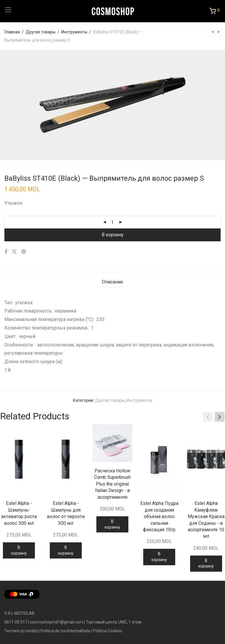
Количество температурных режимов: (48, 328)
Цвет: (12, 336)
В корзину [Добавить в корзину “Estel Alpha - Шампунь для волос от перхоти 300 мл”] (66, 550)
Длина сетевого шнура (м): (35, 362)
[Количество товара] (112, 222)
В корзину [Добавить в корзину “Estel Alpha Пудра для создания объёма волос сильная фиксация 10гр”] (159, 557)
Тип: (10, 303)
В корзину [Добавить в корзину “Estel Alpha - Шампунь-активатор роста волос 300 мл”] (19, 550)
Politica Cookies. (108, 631)
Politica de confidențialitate (65, 631)
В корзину (113, 235)
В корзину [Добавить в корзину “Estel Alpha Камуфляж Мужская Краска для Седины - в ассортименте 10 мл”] (206, 563)
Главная (12, 32)
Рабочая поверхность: (30, 311)
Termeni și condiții (21, 631)
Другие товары (41, 32)
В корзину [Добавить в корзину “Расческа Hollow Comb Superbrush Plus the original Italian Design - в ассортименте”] (112, 524)
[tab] (112, 282)
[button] (220, 417)
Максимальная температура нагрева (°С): (50, 319)
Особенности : (21, 345)
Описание (112, 282)
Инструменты (74, 32)
